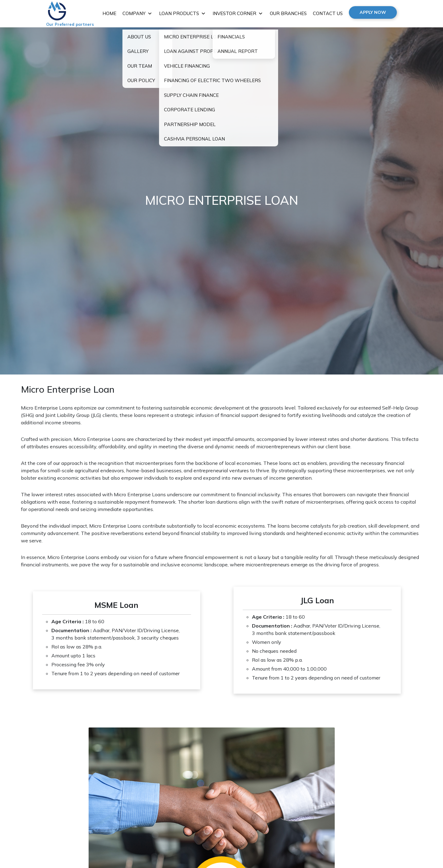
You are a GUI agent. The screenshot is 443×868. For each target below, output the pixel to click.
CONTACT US (328, 13)
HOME (109, 13)
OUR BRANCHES (288, 13)
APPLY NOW (373, 12)
